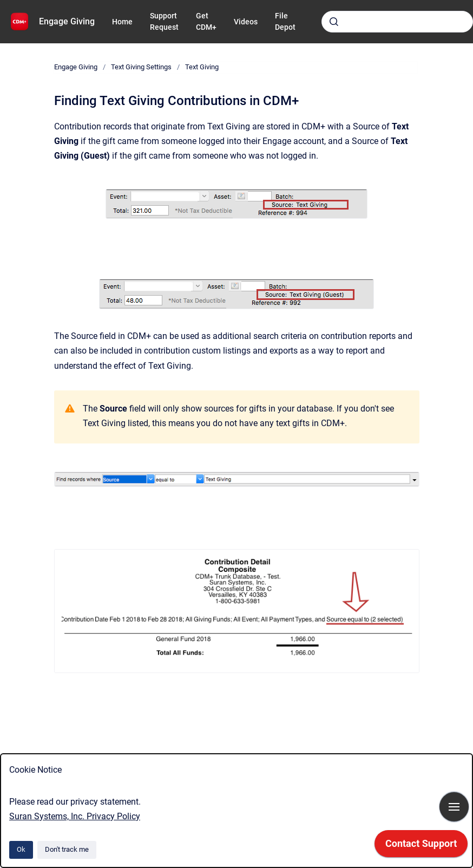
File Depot (285, 21)
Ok (21, 849)
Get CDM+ (206, 21)
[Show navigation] (454, 807)
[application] (421, 846)
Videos (246, 22)
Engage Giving (67, 21)
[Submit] (334, 22)
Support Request (164, 21)
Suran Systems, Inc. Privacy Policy (75, 816)
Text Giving (202, 67)
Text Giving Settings (141, 67)
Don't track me (67, 849)
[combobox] (397, 22)
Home (122, 22)
